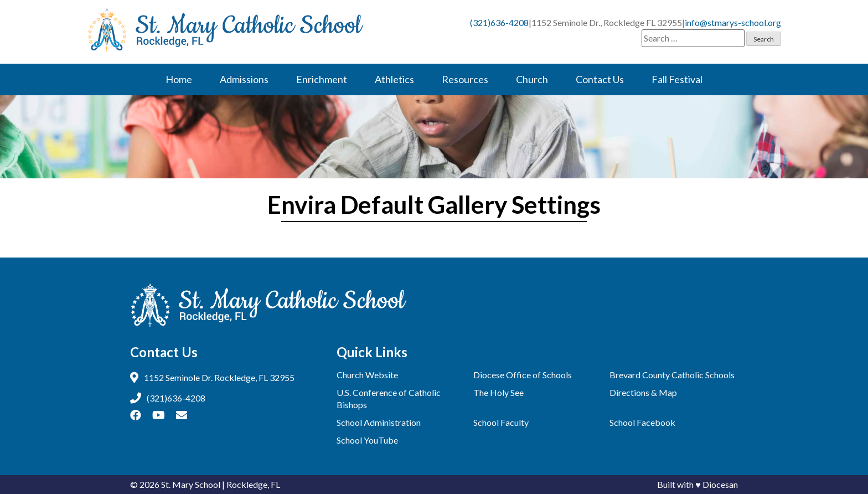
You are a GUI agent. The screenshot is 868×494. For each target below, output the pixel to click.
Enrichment (322, 79)
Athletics (394, 79)
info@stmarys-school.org (733, 22)
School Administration (379, 422)
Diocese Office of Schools (523, 375)
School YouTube (367, 440)
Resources (465, 79)
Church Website (367, 375)
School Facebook (642, 422)
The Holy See (498, 392)
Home (179, 79)
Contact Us (600, 79)
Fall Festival (677, 79)
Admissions (244, 79)
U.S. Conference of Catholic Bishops (389, 398)
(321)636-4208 (499, 22)
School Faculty (501, 422)
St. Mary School (191, 484)
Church (532, 79)
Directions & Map (643, 392)
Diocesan (720, 484)
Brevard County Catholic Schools (672, 375)
